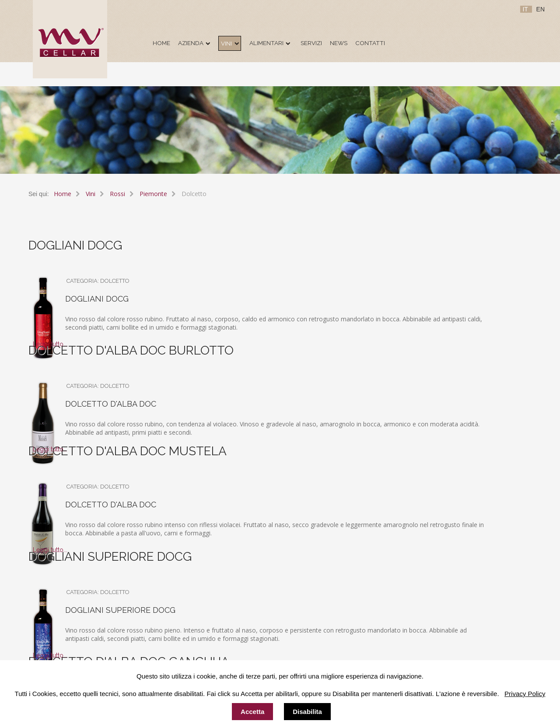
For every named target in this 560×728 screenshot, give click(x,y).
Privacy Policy (525, 694)
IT (526, 9)
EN (541, 9)
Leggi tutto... (50, 344)
